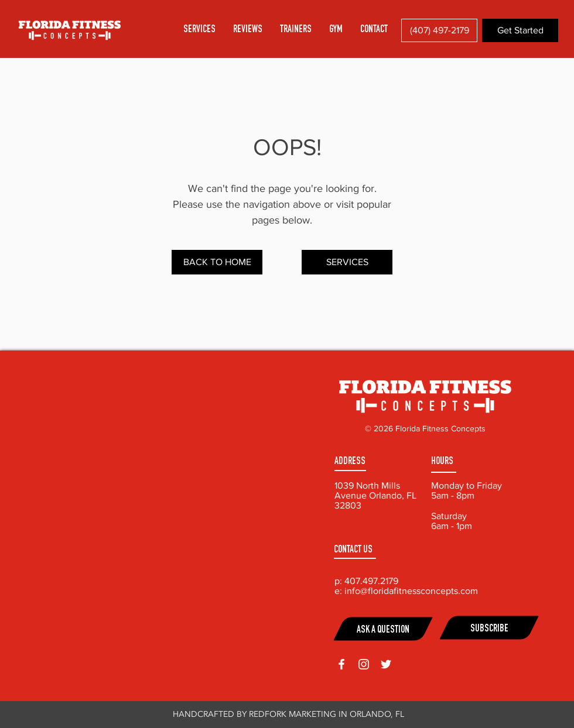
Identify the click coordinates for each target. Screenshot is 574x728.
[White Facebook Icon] (341, 664)
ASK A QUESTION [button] (383, 631)
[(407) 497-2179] (439, 30)
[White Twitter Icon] (386, 664)
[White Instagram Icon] (364, 664)
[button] (374, 30)
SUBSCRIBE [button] (489, 629)
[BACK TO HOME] (217, 262)
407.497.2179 (371, 581)
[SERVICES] (347, 262)
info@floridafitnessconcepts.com (411, 591)
